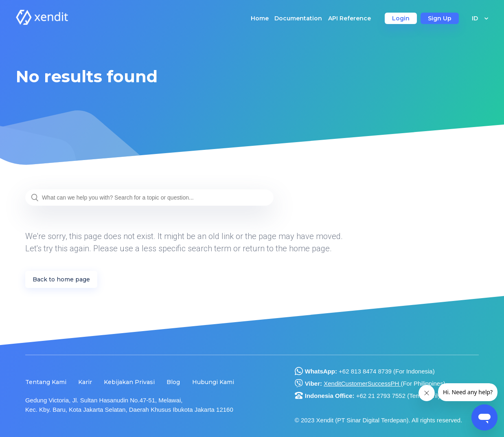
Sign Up (440, 18)
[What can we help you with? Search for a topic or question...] (149, 198)
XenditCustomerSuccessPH (362, 383)
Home (260, 18)
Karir (85, 382)
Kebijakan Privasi (129, 382)
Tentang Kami (46, 382)
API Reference (350, 18)
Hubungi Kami (213, 382)
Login (401, 18)
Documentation (298, 18)
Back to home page (61, 279)
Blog (173, 382)
